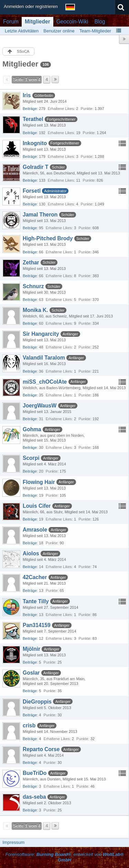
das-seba (34, 797)
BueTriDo (35, 773)
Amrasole (35, 530)
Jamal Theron (40, 215)
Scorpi (31, 458)
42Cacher (35, 577)
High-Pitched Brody (48, 238)
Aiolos (31, 553)
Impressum (13, 842)
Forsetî (32, 191)
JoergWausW (40, 406)
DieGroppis (37, 702)
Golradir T (36, 167)
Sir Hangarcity (41, 334)
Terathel (33, 119)
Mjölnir (31, 649)
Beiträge (30, 109)
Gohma (32, 429)
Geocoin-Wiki (72, 22)
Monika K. (35, 310)
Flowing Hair (39, 482)
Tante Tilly (36, 601)
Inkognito (35, 143)
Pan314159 (37, 625)
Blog (100, 22)
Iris (27, 95)
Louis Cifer (37, 506)
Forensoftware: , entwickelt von (64, 857)
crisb (29, 725)
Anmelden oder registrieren (31, 6)
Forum (11, 22)
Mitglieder (37, 22)
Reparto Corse (41, 749)
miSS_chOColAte (45, 382)
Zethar (31, 263)
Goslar (31, 673)
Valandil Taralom (44, 358)
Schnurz (33, 286)
